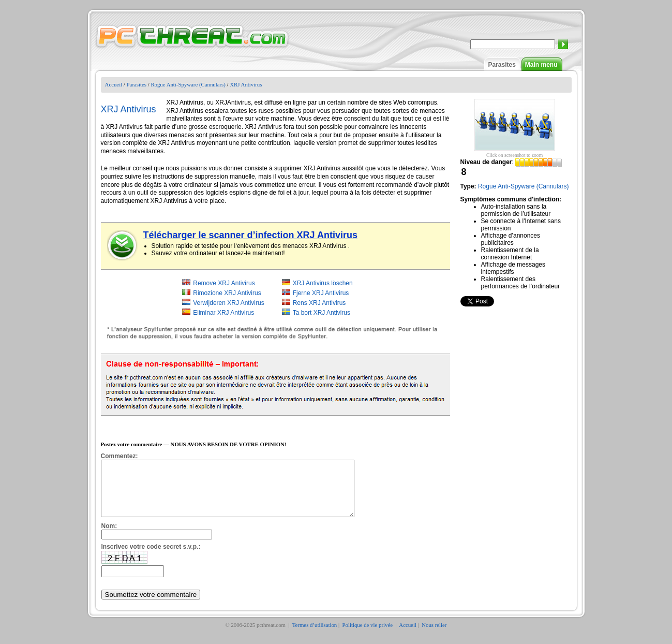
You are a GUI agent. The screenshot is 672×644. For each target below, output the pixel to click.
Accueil (114, 84)
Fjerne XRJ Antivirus (321, 293)
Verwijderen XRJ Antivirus (228, 303)
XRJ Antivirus (246, 84)
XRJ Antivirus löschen (323, 283)
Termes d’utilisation (315, 636)
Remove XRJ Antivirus (224, 283)
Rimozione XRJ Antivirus (227, 293)
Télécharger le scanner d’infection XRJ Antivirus (250, 235)
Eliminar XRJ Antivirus (223, 313)
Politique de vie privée (368, 636)
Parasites (502, 65)
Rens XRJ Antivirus (319, 303)
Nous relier (434, 636)
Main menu (541, 65)
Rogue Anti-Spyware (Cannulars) (188, 84)
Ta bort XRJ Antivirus (322, 313)
